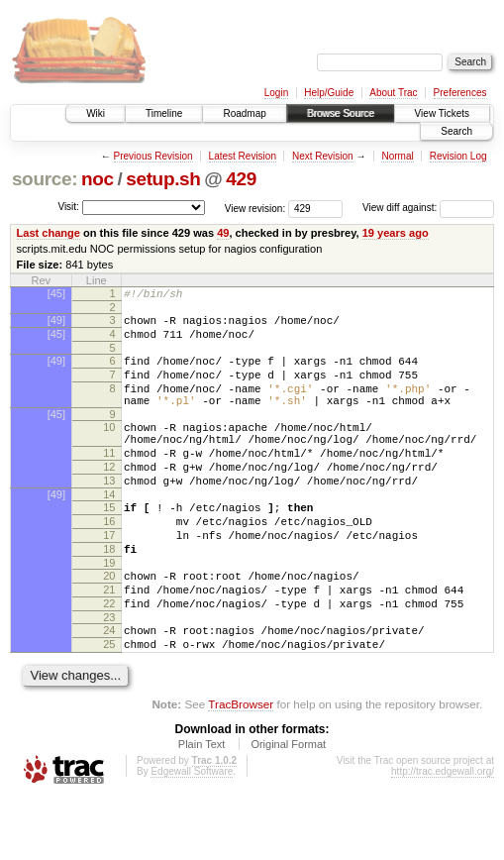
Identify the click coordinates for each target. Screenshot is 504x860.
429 (241, 179)
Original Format (288, 806)
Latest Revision (243, 156)
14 (109, 530)
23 (109, 674)
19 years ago (396, 233)
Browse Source (341, 113)
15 (109, 543)
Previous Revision (153, 156)
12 (109, 496)
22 (109, 657)
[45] (56, 293)
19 (109, 610)
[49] (56, 323)
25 (109, 703)
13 (109, 513)
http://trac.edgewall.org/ (443, 834)
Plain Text (202, 806)
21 (109, 640)
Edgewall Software (192, 834)
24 (109, 687)
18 (109, 593)
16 (109, 560)
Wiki (96, 113)
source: (45, 179)
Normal (397, 156)
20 (109, 623)
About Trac (393, 93)
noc (98, 179)
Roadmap (244, 113)
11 (109, 480)
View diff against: (428, 208)
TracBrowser (241, 766)
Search (456, 131)
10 (109, 448)
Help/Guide (329, 93)
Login (276, 93)
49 (223, 233)
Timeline (164, 113)
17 (109, 577)
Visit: (68, 207)
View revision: (255, 208)
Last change (49, 233)
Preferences (460, 93)
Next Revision (323, 156)
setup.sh (163, 179)
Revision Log (458, 156)
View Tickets (442, 113)
